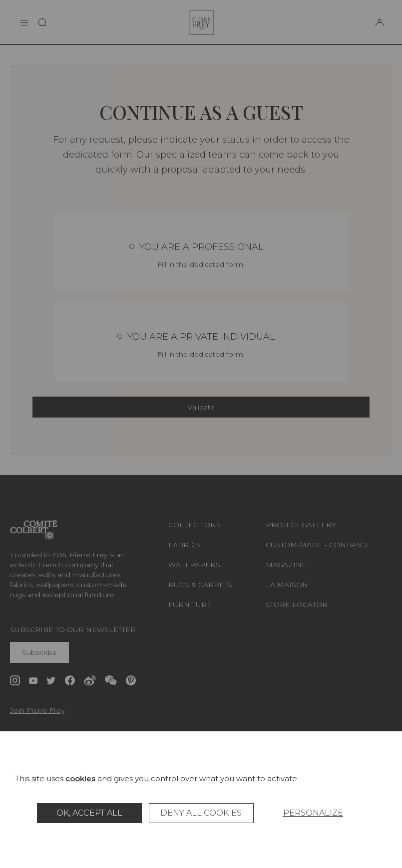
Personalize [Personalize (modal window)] (313, 813)
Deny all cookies (201, 813)
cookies (80, 778)
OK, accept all (89, 813)
